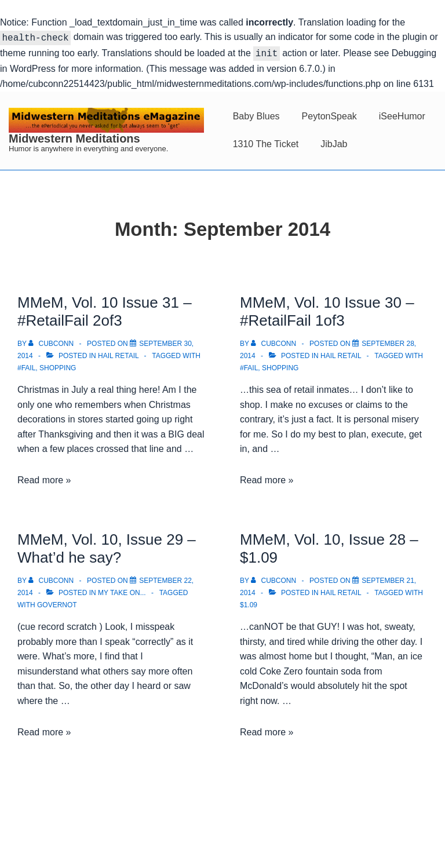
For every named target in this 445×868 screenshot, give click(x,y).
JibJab (334, 142)
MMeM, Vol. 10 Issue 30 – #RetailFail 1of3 (327, 309)
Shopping (58, 366)
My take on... (122, 590)
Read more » (44, 478)
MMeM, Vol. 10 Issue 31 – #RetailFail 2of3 (105, 309)
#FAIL (26, 366)
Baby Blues (256, 114)
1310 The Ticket (266, 142)
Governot (57, 603)
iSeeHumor (402, 114)
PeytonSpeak (329, 114)
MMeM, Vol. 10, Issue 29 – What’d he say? (107, 546)
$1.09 (249, 603)
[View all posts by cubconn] (52, 341)
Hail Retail (118, 353)
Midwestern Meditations (74, 136)
